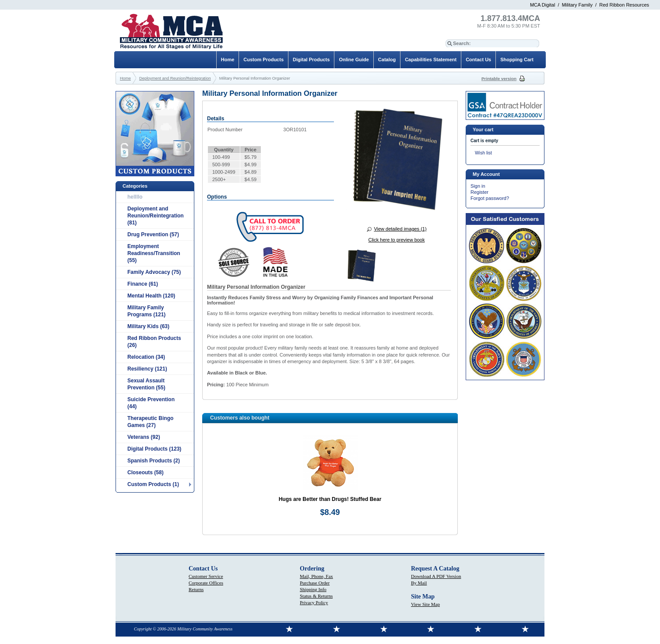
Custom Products (263, 59)
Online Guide (354, 59)
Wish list (483, 153)
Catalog (387, 59)
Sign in (478, 186)
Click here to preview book (396, 240)
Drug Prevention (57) (153, 234)
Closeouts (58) (146, 472)
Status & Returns (316, 596)
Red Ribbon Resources (624, 5)
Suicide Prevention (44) (151, 403)
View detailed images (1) (400, 229)
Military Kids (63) (148, 326)
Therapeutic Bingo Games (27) (150, 422)
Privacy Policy (314, 602)
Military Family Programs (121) (146, 311)
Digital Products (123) (154, 449)
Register (479, 192)
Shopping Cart (517, 59)
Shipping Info (313, 589)
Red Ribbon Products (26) (154, 342)
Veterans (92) (144, 437)
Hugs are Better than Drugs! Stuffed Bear (330, 499)
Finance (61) (143, 284)
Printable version (499, 79)
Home (228, 59)
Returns (196, 589)
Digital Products (311, 59)
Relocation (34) (146, 357)
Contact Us (478, 59)
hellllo (135, 197)
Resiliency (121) (147, 369)
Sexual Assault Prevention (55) (146, 384)
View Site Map (425, 604)
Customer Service (206, 576)
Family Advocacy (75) (154, 272)
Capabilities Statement (431, 59)
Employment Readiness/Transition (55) (154, 253)
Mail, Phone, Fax (316, 576)
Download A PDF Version (436, 576)
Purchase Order (315, 583)
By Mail (419, 583)
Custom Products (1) (153, 484)
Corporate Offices (206, 583)
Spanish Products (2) (154, 461)
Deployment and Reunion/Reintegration (175, 78)
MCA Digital (542, 5)
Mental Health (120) (151, 296)
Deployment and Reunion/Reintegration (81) (156, 216)
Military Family (577, 5)
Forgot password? (490, 198)
